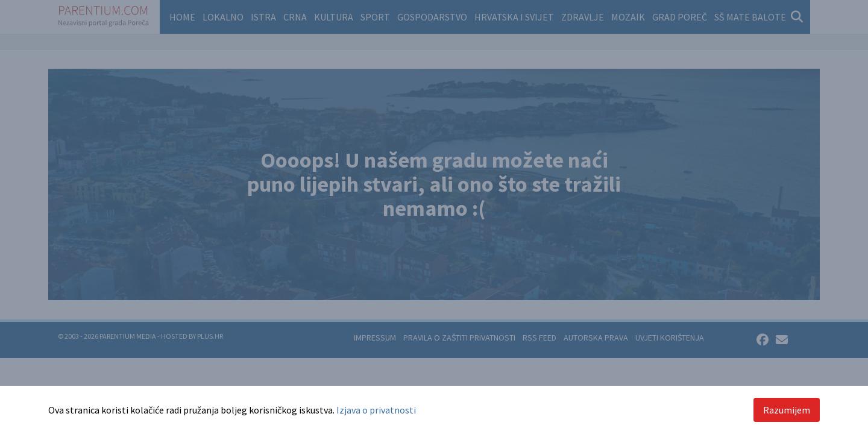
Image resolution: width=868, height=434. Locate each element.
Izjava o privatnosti (376, 410)
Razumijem (787, 410)
